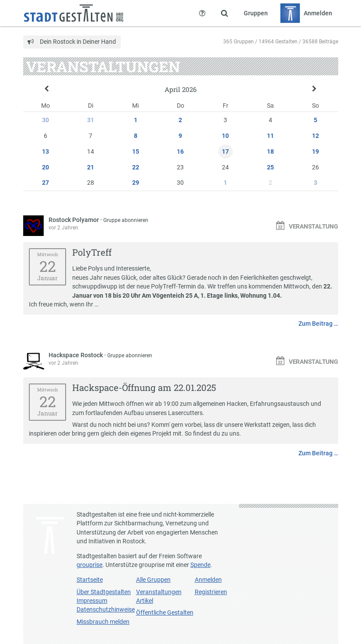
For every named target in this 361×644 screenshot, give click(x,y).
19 (315, 151)
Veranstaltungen (159, 592)
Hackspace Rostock (76, 355)
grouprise (89, 565)
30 (46, 120)
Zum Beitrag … (318, 324)
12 (315, 136)
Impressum (92, 601)
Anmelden (208, 580)
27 (46, 183)
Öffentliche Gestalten (165, 612)
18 (270, 151)
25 (270, 167)
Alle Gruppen (153, 580)
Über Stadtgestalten (104, 592)
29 (136, 183)
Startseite (90, 580)
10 (225, 136)
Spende (200, 565)
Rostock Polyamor (74, 220)
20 (46, 167)
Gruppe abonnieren (126, 220)
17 (225, 151)
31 (91, 120)
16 (180, 151)
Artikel (145, 601)
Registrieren (211, 592)
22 (136, 167)
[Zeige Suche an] (224, 13)
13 (46, 151)
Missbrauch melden (103, 622)
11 (270, 136)
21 (91, 167)
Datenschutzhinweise (106, 609)
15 (136, 151)
